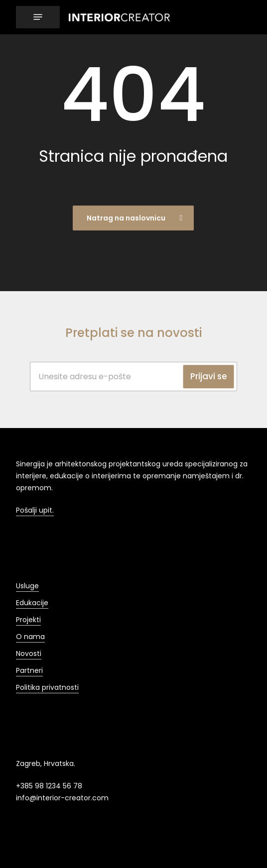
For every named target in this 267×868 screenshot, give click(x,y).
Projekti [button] (28, 620)
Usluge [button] (27, 586)
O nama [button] (30, 637)
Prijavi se (209, 376)
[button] (38, 17)
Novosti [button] (29, 653)
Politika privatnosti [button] (47, 687)
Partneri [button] (29, 670)
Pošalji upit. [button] (35, 510)
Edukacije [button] (32, 603)
